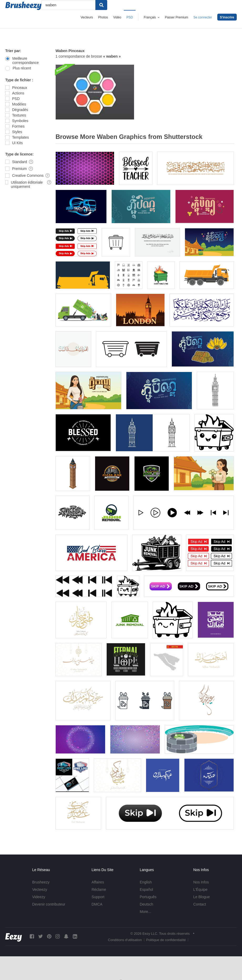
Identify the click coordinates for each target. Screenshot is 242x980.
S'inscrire (227, 17)
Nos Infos (201, 882)
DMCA (97, 904)
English (146, 882)
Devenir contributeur (49, 904)
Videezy (39, 897)
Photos (103, 17)
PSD (130, 17)
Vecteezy (40, 889)
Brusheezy (41, 882)
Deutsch (146, 904)
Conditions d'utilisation (125, 940)
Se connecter (203, 17)
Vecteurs (87, 17)
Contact (200, 904)
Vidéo (117, 17)
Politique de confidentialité (166, 940)
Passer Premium (176, 17)
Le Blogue (202, 897)
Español (146, 889)
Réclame (99, 889)
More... (146, 912)
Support (98, 897)
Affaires (98, 882)
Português (148, 897)
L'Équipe (200, 889)
